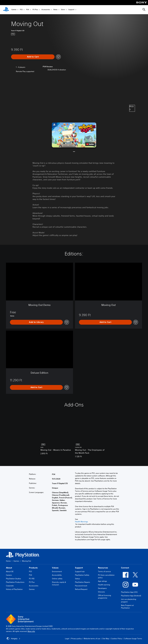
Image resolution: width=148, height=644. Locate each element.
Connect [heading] (125, 568)
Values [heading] (55, 568)
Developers (102, 588)
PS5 (21, 10)
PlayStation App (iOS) (129, 592)
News (55, 10)
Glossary (101, 592)
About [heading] (9, 568)
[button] (74, 135)
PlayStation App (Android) (131, 596)
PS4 (28, 10)
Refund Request (81, 589)
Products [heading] (33, 568)
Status (77, 579)
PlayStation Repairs (83, 582)
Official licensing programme (104, 597)
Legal (67, 639)
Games (14, 10)
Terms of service (104, 571)
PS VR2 (32, 579)
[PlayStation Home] (6, 10)
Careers (9, 575)
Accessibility (57, 575)
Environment (57, 571)
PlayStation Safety (82, 575)
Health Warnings (81, 522)
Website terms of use (92, 639)
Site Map (106, 639)
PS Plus (35, 10)
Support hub (80, 571)
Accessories (46, 10)
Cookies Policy (117, 639)
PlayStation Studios (13, 579)
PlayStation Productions (15, 582)
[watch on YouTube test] (90, 144)
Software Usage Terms (133, 639)
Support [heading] (79, 568)
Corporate (10, 586)
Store (63, 10)
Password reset (81, 586)
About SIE (10, 571)
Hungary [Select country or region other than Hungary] (13, 639)
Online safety (57, 579)
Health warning (104, 585)
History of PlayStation (14, 589)
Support (71, 10)
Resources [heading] (103, 568)
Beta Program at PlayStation (127, 607)
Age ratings (102, 581)
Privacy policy (76, 639)
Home (8, 561)
